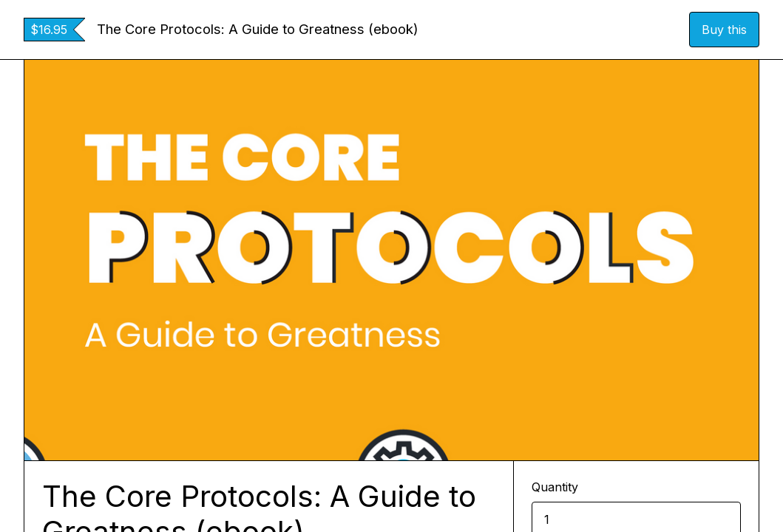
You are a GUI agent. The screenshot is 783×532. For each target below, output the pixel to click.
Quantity (555, 487)
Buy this (724, 30)
